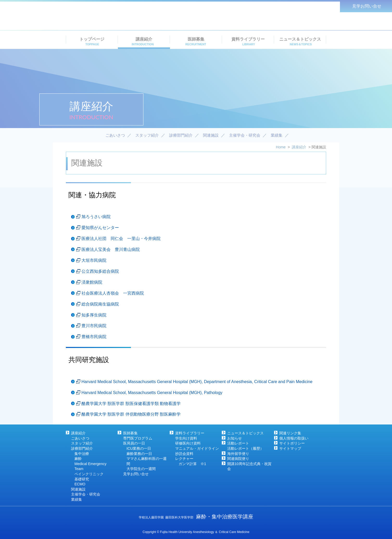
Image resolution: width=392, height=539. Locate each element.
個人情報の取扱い (294, 438)
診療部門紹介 (82, 448)
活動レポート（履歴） (245, 448)
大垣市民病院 (94, 260)
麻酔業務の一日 (139, 454)
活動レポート (238, 443)
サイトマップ (290, 448)
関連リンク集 (290, 433)
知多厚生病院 (94, 315)
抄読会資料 (184, 454)
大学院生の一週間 (141, 469)
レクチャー (184, 459)
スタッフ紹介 (82, 443)
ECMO (80, 484)
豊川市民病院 (94, 326)
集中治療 (82, 454)
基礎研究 (82, 479)
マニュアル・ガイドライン (197, 448)
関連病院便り (238, 459)
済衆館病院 (92, 282)
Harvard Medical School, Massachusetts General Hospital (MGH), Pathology (152, 393)
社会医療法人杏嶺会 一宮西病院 (113, 293)
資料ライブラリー (190, 433)
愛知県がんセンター (100, 228)
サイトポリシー (292, 443)
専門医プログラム (138, 438)
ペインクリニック (89, 474)
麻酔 (78, 459)
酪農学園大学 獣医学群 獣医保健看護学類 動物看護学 (131, 404)
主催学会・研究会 (86, 494)
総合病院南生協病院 (100, 304)
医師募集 (130, 433)
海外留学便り (238, 454)
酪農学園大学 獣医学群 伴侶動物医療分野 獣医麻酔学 (131, 414)
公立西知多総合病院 (100, 271)
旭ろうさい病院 (96, 217)
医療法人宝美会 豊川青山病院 (111, 249)
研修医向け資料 (188, 443)
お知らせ (235, 438)
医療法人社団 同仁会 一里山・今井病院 (121, 239)
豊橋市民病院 (94, 337)
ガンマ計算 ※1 (192, 464)
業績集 (77, 499)
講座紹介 (78, 433)
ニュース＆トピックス (245, 433)
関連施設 (78, 489)
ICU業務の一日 (139, 448)
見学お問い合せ (136, 474)
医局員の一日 (134, 443)
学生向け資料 (186, 438)
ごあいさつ (80, 438)
